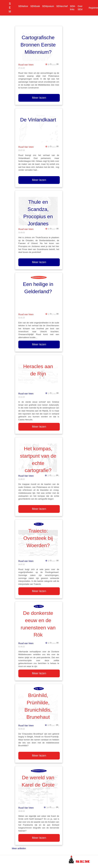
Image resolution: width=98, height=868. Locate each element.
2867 (53, 725)
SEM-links (73, 8)
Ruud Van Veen (26, 147)
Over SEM (80, 8)
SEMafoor (23, 6)
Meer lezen (39, 98)
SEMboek (35, 6)
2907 (54, 561)
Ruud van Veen (26, 65)
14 (48, 808)
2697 (54, 229)
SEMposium (48, 6)
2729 (53, 475)
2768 (54, 314)
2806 (54, 643)
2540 (54, 393)
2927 (53, 807)
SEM (10, 8)
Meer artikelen (19, 848)
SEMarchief (62, 6)
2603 (54, 147)
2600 (54, 64)
